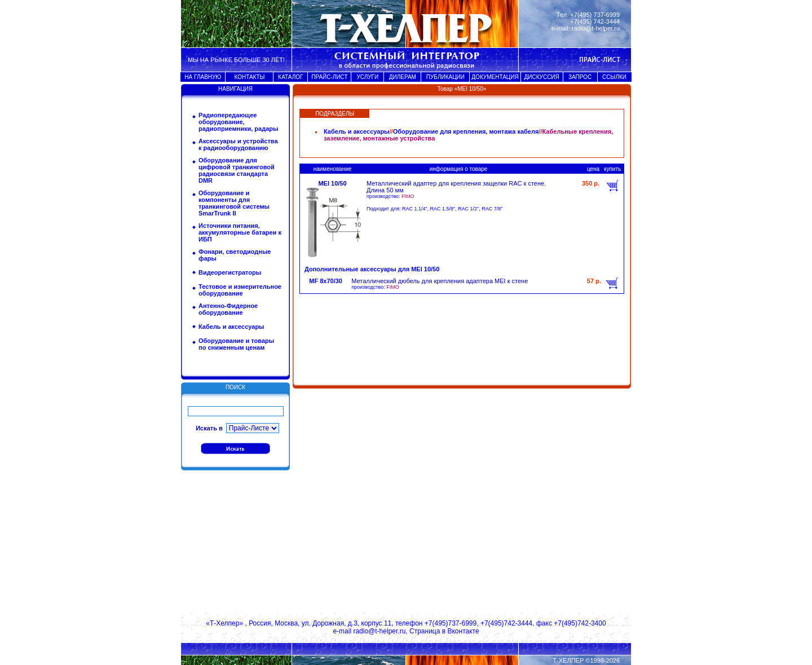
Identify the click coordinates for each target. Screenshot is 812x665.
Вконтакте (463, 631)
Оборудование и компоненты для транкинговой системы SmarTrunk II (234, 203)
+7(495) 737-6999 (595, 15)
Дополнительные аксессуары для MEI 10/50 (372, 269)
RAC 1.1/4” (415, 209)
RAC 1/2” (468, 209)
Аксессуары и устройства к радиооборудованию (238, 144)
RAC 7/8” (492, 209)
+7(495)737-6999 (451, 623)
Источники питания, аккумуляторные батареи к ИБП (240, 232)
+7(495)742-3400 (580, 623)
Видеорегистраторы (230, 272)
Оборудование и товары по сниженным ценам (236, 344)
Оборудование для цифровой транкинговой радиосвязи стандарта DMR (237, 170)
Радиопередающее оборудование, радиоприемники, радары (238, 122)
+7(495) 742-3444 (595, 21)
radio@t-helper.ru (596, 28)
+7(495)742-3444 (506, 623)
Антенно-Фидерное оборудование (228, 309)
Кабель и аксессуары (231, 327)
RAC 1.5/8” (443, 209)
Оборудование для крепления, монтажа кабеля (466, 131)
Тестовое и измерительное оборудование (240, 290)
